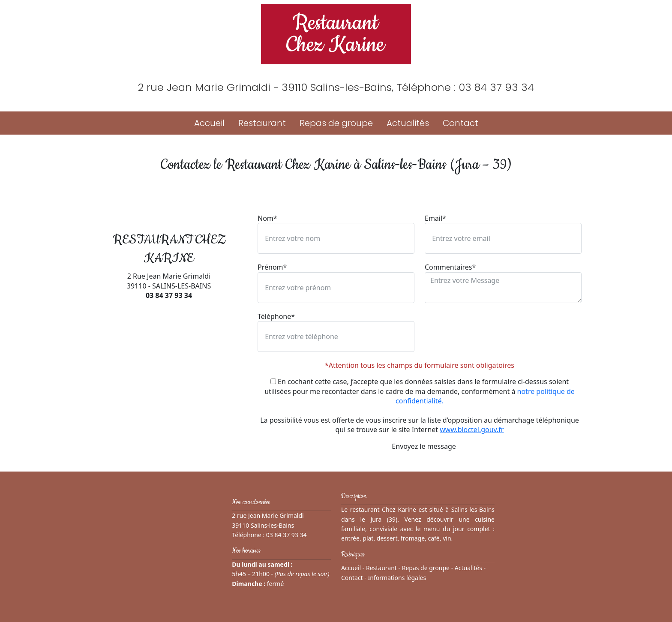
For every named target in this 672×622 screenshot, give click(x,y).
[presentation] (490, 328)
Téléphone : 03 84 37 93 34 (465, 87)
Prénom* (272, 267)
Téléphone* (276, 316)
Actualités (408, 123)
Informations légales (397, 578)
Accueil (209, 123)
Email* (435, 218)
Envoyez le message (420, 446)
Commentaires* (450, 267)
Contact (460, 123)
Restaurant (262, 123)
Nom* (267, 218)
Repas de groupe (336, 123)
